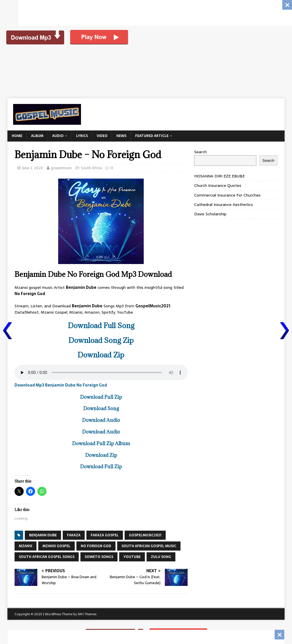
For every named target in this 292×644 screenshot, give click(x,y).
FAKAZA (74, 535)
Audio (58, 136)
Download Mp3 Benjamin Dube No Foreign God (61, 385)
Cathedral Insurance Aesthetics (224, 205)
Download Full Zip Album (101, 443)
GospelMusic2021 (145, 535)
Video (102, 136)
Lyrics (82, 136)
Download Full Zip (101, 397)
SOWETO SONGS (99, 557)
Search (200, 152)
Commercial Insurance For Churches (227, 195)
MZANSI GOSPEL (56, 546)
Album (37, 136)
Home (17, 136)
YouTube (132, 557)
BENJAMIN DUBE (43, 535)
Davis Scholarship (210, 214)
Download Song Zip (101, 340)
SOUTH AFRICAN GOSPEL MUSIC (149, 546)
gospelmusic (61, 168)
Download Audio (101, 420)
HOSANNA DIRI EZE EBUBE (219, 176)
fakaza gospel (105, 535)
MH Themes (87, 614)
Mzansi (26, 546)
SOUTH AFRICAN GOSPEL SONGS (47, 557)
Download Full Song (101, 325)
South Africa (91, 168)
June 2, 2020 (33, 168)
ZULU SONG (161, 557)
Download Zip (101, 355)
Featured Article (152, 136)
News (121, 136)
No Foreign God (96, 546)
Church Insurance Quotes (218, 185)
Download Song (101, 408)
